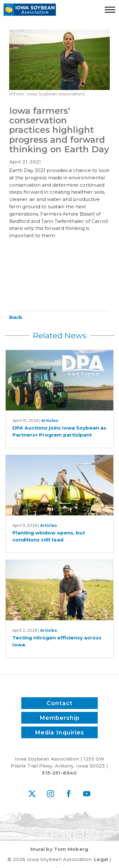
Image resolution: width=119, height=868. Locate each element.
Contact (60, 703)
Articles (50, 420)
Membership (60, 718)
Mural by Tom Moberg (60, 849)
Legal (101, 859)
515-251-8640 (59, 773)
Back (16, 317)
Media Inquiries (60, 732)
